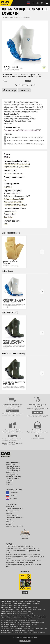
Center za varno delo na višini (15, 518)
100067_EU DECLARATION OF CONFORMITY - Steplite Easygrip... (24, 144)
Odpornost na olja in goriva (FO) (16, 205)
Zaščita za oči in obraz (16, 629)
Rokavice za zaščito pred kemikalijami (27, 624)
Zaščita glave (43, 629)
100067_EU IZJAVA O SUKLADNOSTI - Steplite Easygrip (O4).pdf (24, 141)
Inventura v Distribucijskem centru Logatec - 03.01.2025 (22, 549)
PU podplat (8, 187)
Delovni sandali (18, 603)
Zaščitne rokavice (5, 618)
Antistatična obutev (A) (12, 193)
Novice (9, 544)
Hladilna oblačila (5, 612)
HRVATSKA (12, 499)
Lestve (30, 633)
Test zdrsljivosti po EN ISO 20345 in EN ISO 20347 (22, 130)
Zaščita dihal (27, 629)
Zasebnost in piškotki (12, 511)
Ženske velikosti (10, 214)
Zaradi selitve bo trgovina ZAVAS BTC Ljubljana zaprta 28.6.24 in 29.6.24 (25, 557)
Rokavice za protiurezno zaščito (28, 616)
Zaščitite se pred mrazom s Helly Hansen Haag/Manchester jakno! (23, 566)
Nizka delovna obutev (18, 601)
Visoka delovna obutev (7, 603)
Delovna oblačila (18, 607)
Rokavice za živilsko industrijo (9, 624)
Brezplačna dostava (12, 411)
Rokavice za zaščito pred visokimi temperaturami (24, 618)
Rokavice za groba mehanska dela (10, 616)
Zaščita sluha (35, 629)
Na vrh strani (25, 641)
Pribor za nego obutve (7, 605)
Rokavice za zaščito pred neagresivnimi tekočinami (31, 622)
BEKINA (7, 157)
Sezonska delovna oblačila (30, 607)
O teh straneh (10, 522)
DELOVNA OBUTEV (15, 17)
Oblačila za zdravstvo (26, 610)
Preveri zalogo (9, 90)
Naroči (25, 593)
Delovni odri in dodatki (39, 633)
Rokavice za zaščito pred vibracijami (29, 620)
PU (5, 180)
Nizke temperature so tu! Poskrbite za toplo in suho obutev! (23, 560)
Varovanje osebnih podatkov (14, 509)
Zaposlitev (9, 524)
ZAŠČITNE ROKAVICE (6, 614)
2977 (37, 436)
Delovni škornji (27, 17)
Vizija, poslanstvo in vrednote (15, 526)
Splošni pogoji (10, 507)
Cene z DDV (24, 90)
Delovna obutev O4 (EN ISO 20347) (17, 164)
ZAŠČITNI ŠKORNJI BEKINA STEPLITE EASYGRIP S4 (14, 301)
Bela (5, 224)
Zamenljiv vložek (10, 211)
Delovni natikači (27, 603)
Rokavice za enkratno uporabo (9, 622)
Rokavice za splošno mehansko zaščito (23, 614)
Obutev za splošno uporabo (21, 605)
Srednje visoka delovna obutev (32, 601)
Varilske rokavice (42, 618)
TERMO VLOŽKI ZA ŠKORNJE (11, 262)
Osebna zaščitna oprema (21, 633)
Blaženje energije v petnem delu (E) (17, 196)
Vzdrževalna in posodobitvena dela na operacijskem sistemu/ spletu (24, 552)
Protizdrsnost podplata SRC (14, 199)
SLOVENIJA (12, 495)
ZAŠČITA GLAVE (5, 629)
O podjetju (11, 504)
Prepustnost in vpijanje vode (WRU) (17, 167)
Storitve (8, 520)
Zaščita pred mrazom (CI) (13, 202)
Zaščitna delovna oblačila (8, 610)
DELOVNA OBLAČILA (6, 607)
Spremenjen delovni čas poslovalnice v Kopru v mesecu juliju (23, 555)
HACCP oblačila (27, 612)
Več (38, 77)
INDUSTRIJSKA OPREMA (7, 631)
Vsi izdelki (5, 17)
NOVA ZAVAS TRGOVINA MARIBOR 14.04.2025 (20, 546)
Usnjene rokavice (42, 616)
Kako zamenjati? (38, 412)
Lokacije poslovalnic (12, 515)
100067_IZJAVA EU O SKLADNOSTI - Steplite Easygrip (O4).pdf (24, 138)
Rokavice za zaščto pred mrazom (9, 620)
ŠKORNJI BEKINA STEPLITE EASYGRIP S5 (14, 383)
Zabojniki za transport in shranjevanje (25, 631)
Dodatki (18, 610)
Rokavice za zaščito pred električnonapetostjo (13, 626)
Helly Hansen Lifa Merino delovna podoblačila (19, 563)
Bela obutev (8, 217)
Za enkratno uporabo (16, 612)
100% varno (12, 436)
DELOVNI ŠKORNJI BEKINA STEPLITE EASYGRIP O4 (14, 342)
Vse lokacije (12, 492)
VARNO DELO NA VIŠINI (7, 633)
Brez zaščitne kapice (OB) (13, 173)
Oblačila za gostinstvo (39, 610)
